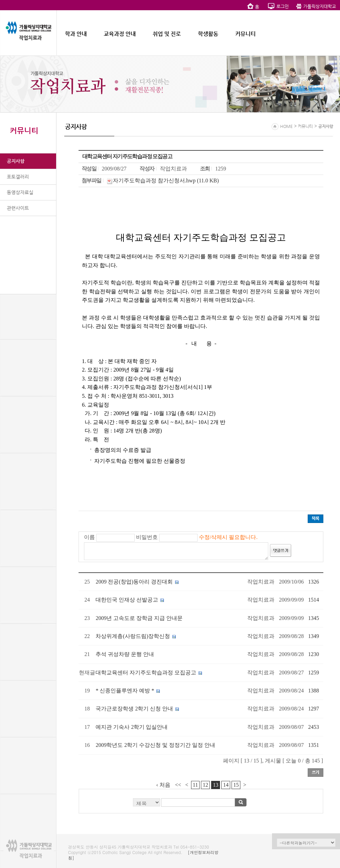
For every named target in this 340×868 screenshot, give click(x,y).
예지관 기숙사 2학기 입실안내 (132, 727)
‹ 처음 (163, 785)
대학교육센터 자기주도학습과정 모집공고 (146, 673)
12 (205, 785)
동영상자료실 (20, 192)
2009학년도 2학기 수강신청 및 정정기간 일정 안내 (155, 745)
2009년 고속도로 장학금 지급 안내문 (139, 618)
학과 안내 (76, 34)
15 (236, 785)
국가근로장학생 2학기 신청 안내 (134, 709)
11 (195, 785)
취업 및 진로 (167, 34)
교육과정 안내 (120, 34)
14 (226, 785)
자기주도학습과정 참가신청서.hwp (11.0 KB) (166, 181)
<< (178, 785)
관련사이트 (18, 208)
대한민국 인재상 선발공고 (127, 600)
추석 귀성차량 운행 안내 (125, 654)
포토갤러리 (18, 177)
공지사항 (16, 161)
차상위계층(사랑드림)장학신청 (133, 636)
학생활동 (208, 34)
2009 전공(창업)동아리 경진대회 (134, 582)
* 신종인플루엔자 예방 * (125, 691)
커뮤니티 (245, 34)
